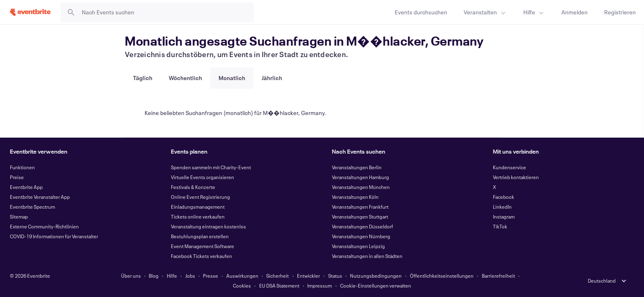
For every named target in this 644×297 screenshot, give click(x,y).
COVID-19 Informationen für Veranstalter (54, 236)
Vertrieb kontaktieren (516, 177)
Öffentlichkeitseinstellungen (442, 276)
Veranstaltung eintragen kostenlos (208, 226)
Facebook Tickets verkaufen (201, 256)
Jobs (190, 276)
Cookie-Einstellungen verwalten (376, 285)
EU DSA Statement (279, 285)
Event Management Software (202, 246)
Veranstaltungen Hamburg (360, 177)
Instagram (504, 216)
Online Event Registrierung (200, 197)
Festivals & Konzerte (193, 187)
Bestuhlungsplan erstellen (200, 236)
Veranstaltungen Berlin (357, 167)
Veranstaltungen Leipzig (358, 246)
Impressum (320, 285)
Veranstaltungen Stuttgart (360, 216)
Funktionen (22, 167)
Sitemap (19, 216)
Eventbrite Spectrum (32, 207)
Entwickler (308, 276)
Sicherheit (277, 276)
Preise (17, 177)
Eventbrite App (26, 187)
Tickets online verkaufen (198, 216)
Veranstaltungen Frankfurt (360, 207)
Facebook (504, 197)
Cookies (242, 285)
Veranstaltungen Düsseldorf (362, 226)
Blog (154, 276)
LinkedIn (502, 207)
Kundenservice (509, 167)
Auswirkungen (242, 276)
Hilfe (172, 276)
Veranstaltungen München (361, 187)
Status (335, 276)
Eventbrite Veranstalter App (40, 197)
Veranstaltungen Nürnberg (361, 236)
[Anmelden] (575, 12)
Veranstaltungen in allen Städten (367, 256)
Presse (210, 276)
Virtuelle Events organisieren (202, 177)
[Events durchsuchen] (421, 12)
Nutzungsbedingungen (376, 276)
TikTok (500, 226)
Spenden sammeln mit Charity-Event (211, 167)
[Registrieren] (620, 12)
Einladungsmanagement (198, 207)
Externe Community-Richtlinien (44, 226)
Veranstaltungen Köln (355, 197)
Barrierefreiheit (498, 276)
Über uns (131, 276)
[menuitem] (485, 12)
